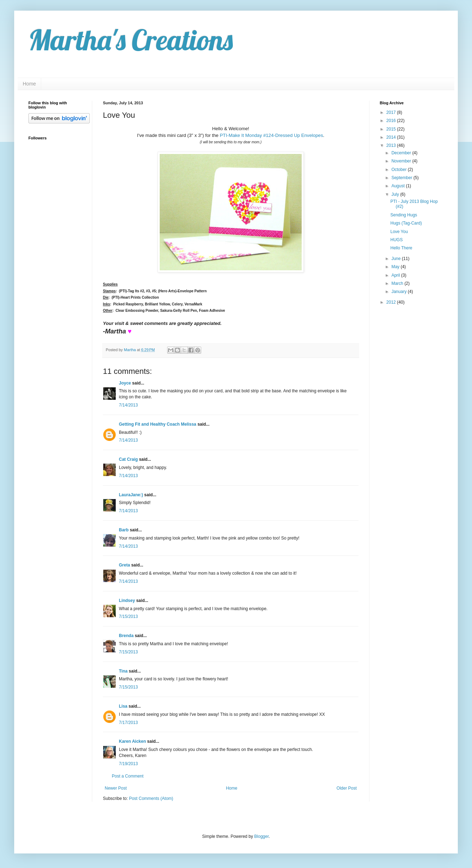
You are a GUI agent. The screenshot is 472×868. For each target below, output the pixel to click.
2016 (392, 121)
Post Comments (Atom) (151, 798)
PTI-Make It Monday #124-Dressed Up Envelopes (271, 135)
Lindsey (127, 601)
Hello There (401, 248)
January (400, 292)
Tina (123, 671)
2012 (392, 302)
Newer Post (116, 788)
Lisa (123, 706)
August (399, 186)
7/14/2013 (128, 405)
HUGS (397, 240)
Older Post (347, 788)
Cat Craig (128, 459)
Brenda (126, 636)
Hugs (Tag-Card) (406, 223)
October (400, 170)
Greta (124, 565)
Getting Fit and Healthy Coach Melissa (158, 424)
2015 (392, 129)
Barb (124, 530)
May (396, 267)
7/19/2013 (128, 764)
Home (29, 84)
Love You (399, 232)
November (402, 161)
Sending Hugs (404, 215)
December (402, 153)
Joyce (125, 383)
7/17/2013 (128, 723)
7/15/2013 (128, 617)
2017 (392, 112)
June (397, 259)
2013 (392, 145)
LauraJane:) (131, 495)
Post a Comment (128, 776)
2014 (392, 137)
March (398, 283)
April (396, 275)
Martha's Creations (131, 40)
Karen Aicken (132, 741)
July (396, 194)
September (402, 178)
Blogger (261, 836)
